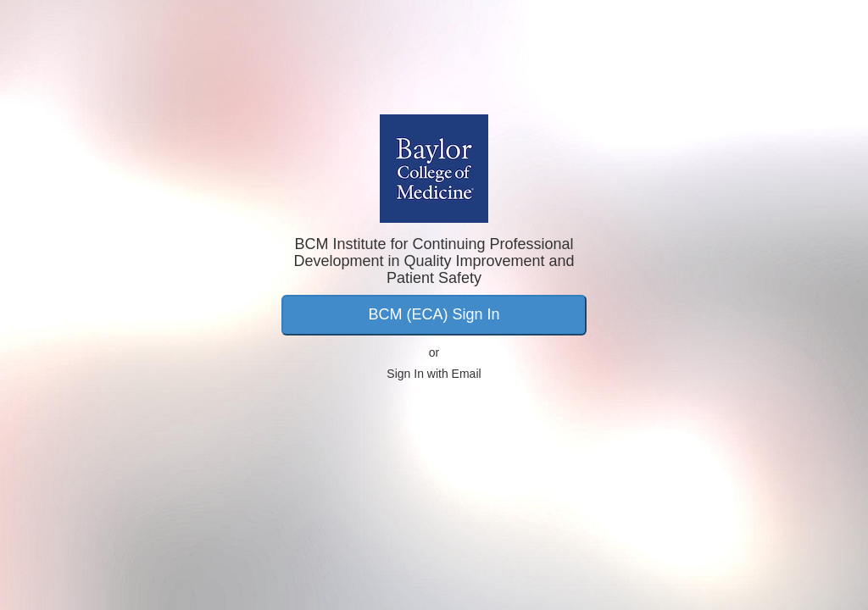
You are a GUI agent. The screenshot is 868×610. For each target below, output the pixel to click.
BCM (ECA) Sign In (434, 314)
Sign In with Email (434, 374)
